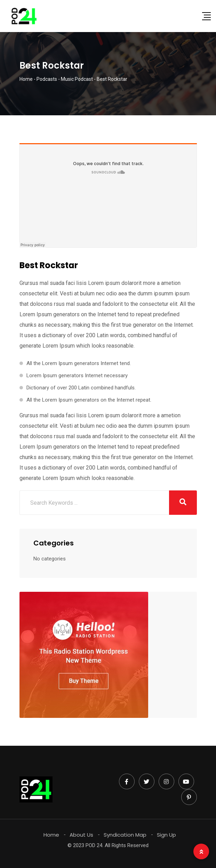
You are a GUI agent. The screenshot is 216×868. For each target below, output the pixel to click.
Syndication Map (125, 835)
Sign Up (166, 835)
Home (51, 835)
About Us (81, 835)
